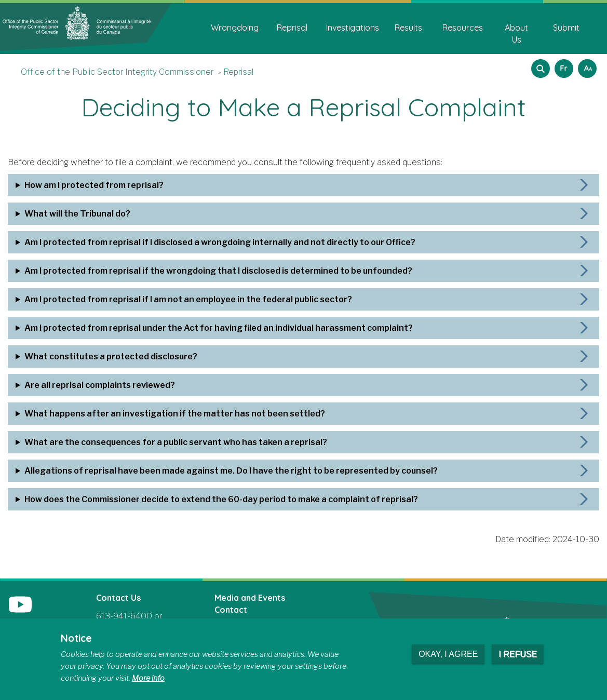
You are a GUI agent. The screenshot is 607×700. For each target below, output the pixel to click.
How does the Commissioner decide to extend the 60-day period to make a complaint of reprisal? (221, 499)
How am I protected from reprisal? (94, 185)
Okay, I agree (448, 654)
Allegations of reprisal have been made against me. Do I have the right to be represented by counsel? (231, 471)
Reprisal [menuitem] (292, 28)
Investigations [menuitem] (353, 28)
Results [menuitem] (408, 28)
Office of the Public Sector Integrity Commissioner (117, 72)
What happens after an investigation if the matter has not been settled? (175, 414)
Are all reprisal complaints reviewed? (100, 385)
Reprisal (238, 72)
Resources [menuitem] (463, 28)
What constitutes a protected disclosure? (111, 356)
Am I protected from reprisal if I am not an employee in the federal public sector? (188, 299)
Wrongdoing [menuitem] (235, 28)
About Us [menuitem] (516, 33)
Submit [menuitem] (566, 28)
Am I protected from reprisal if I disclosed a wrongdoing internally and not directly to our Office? (220, 242)
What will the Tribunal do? (77, 214)
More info (148, 678)
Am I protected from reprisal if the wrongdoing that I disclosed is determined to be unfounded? (218, 271)
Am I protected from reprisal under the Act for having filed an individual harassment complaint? (219, 328)
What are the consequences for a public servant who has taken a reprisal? (176, 442)
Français (562, 65)
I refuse (518, 654)
